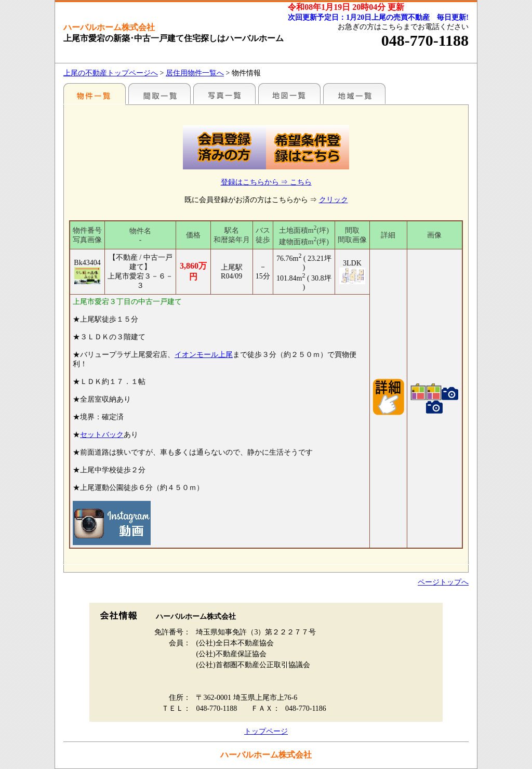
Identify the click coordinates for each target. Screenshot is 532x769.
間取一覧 (159, 94)
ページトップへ (443, 582)
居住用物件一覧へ (195, 73)
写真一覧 (224, 94)
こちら (301, 182)
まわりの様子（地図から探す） (289, 94)
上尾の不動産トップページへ (111, 73)
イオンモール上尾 (204, 355)
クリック (334, 200)
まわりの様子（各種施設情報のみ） (354, 94)
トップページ (266, 731)
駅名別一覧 (95, 94)
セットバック (102, 435)
